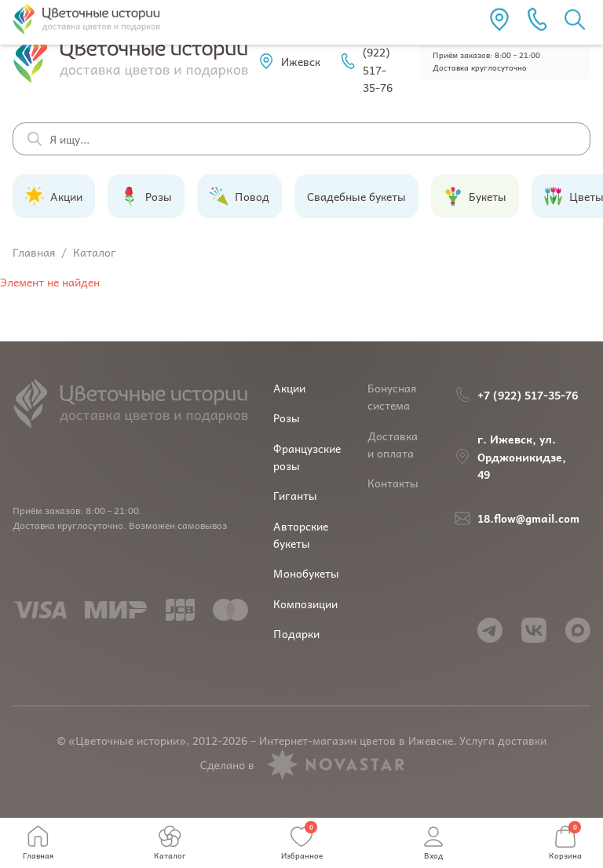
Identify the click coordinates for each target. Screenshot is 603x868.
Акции (289, 388)
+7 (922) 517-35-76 (366, 61)
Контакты (393, 483)
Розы (287, 418)
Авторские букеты (301, 534)
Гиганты (295, 495)
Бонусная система (392, 396)
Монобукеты (306, 573)
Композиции (305, 604)
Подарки (296, 633)
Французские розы (307, 457)
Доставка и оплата (393, 444)
